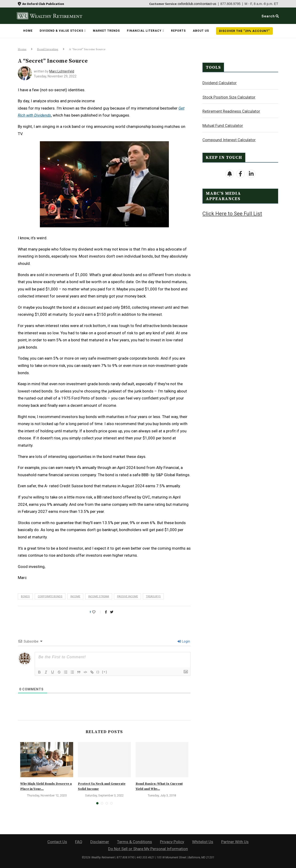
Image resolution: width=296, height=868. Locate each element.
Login (184, 641)
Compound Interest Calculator (229, 140)
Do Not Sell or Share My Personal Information (148, 849)
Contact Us (57, 842)
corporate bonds (50, 596)
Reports (178, 31)
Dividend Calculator (220, 83)
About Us (201, 31)
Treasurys (153, 596)
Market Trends (106, 31)
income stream (99, 596)
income (75, 596)
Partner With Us (235, 842)
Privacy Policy (172, 842)
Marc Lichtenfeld (62, 71)
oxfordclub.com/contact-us (197, 4)
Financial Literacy (144, 31)
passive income (127, 596)
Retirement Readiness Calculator (231, 111)
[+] (105, 672)
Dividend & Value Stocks (61, 31)
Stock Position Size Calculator (229, 97)
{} (98, 672)
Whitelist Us (203, 842)
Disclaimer (100, 842)
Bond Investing (48, 49)
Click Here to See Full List (232, 213)
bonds (25, 596)
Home (28, 31)
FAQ (79, 842)
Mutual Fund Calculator (223, 125)
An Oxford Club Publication (43, 4)
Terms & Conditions (135, 842)
